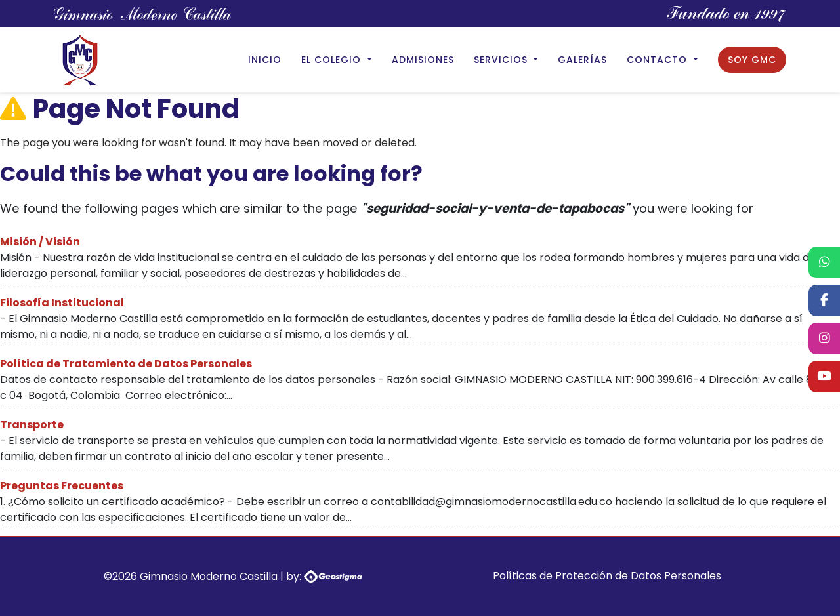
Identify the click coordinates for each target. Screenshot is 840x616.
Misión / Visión (40, 242)
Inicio (265, 60)
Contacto (659, 60)
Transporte (32, 425)
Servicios (502, 60)
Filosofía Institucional (62, 303)
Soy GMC (752, 60)
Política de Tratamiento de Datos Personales (126, 364)
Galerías (582, 60)
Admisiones (423, 60)
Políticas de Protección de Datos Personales (607, 576)
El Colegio (333, 60)
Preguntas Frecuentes (62, 486)
